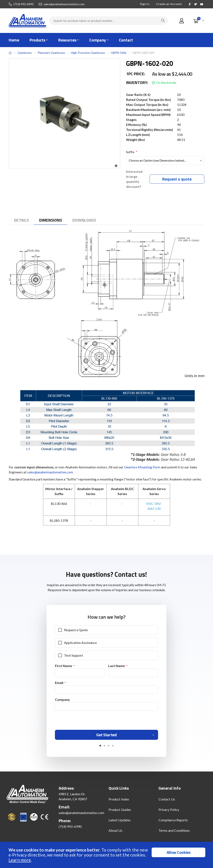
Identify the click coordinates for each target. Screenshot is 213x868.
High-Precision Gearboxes (88, 53)
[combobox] (109, 21)
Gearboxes (25, 53)
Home (10, 53)
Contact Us (167, 802)
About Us (116, 833)
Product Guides (120, 812)
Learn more (20, 860)
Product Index (119, 802)
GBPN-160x (119, 53)
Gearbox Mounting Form (142, 468)
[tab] (21, 221)
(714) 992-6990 (24, 4)
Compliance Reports (173, 823)
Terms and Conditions (174, 833)
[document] (107, 855)
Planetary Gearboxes (51, 53)
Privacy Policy (169, 812)
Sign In (145, 4)
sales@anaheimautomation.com (64, 4)
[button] (116, 166)
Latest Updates (120, 823)
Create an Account (169, 4)
